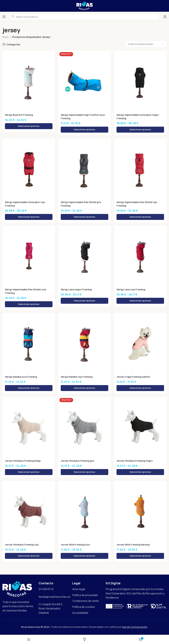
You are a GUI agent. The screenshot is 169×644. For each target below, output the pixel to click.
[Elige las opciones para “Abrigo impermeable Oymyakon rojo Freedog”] (29, 217)
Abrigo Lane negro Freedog (77, 290)
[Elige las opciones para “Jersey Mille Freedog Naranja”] (140, 556)
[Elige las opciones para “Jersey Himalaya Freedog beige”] (29, 472)
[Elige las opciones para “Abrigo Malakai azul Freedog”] (29, 388)
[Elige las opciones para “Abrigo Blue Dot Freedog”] (29, 126)
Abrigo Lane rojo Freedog (132, 290)
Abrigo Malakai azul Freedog (22, 377)
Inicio (6, 37)
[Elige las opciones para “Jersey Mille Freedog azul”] (84, 556)
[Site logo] (85, 6)
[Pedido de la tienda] (146, 44)
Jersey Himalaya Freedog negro (135, 461)
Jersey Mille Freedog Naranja (134, 545)
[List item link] (87, 589)
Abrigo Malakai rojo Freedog (78, 377)
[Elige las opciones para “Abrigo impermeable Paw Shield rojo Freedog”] (140, 217)
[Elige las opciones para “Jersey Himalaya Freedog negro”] (140, 472)
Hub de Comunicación (135, 627)
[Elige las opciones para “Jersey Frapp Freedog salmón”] (140, 388)
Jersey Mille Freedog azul (76, 545)
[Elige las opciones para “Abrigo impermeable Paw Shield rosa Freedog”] (29, 304)
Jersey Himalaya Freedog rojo (23, 545)
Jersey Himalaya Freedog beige (24, 461)
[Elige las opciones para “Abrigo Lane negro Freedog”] (84, 301)
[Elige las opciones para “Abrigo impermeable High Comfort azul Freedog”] (84, 130)
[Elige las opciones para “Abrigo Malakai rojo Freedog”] (84, 388)
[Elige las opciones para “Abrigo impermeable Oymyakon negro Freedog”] (140, 130)
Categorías (13, 44)
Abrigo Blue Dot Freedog (20, 115)
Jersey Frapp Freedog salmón (134, 377)
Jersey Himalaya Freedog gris (78, 461)
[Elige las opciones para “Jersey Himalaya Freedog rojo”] (29, 556)
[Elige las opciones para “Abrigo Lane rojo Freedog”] (140, 301)
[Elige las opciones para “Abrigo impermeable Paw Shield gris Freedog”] (84, 217)
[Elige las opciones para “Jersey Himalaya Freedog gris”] (84, 472)
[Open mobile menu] (4, 17)
